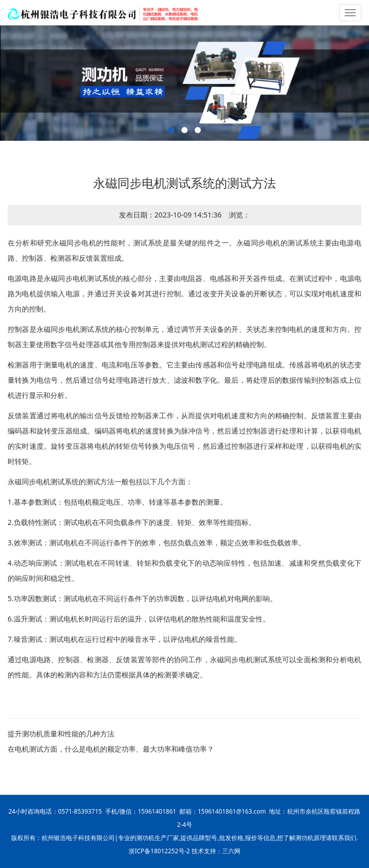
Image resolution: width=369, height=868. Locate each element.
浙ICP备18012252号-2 (159, 851)
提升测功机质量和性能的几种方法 (61, 734)
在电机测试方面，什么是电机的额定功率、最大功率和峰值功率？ (111, 749)
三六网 (231, 851)
